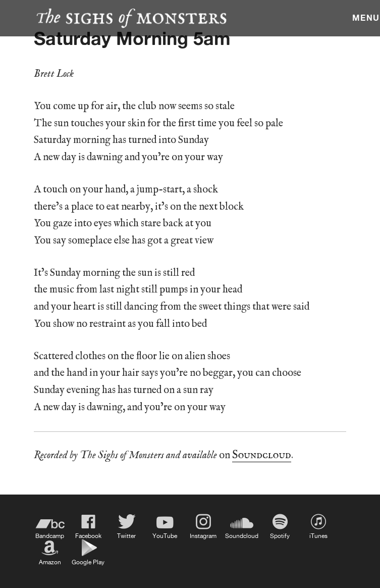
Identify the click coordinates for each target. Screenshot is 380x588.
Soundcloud (262, 455)
